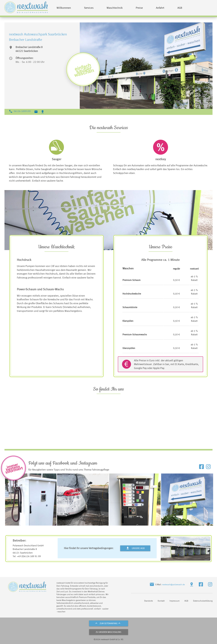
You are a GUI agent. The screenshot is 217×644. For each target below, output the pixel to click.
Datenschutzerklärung (203, 601)
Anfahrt (160, 8)
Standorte (148, 601)
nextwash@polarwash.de (173, 584)
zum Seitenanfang (109, 623)
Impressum (175, 601)
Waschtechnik (115, 8)
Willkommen (64, 8)
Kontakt (161, 601)
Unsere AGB (135, 548)
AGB (180, 8)
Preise (139, 8)
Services (89, 8)
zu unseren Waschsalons (108, 632)
